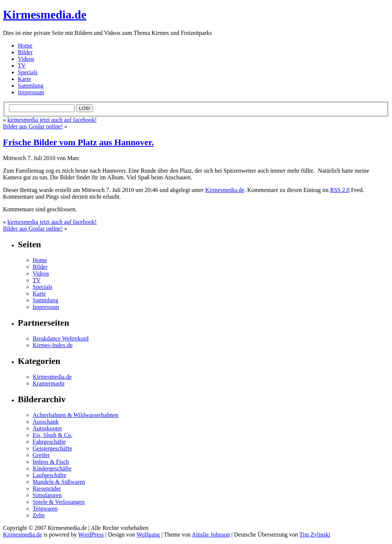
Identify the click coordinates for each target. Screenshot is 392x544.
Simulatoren (47, 495)
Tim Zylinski (315, 535)
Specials (28, 72)
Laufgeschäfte (50, 475)
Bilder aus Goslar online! (33, 126)
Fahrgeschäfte (49, 442)
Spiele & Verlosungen (59, 502)
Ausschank (46, 422)
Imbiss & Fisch (51, 462)
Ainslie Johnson (211, 535)
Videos (26, 59)
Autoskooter (47, 428)
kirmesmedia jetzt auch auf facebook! (52, 120)
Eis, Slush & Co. (52, 435)
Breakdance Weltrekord (61, 338)
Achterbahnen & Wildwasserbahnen (75, 415)
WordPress (91, 535)
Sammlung (31, 86)
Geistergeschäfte (52, 448)
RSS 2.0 (340, 190)
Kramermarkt (49, 383)
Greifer (41, 455)
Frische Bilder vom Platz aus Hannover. (78, 142)
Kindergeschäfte (52, 468)
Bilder (25, 52)
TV (22, 66)
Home (25, 45)
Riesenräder (47, 488)
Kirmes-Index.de (53, 345)
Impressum (31, 92)
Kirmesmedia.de (45, 14)
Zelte (39, 515)
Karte (24, 79)
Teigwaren (45, 509)
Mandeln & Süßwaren (59, 482)
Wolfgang (148, 535)
